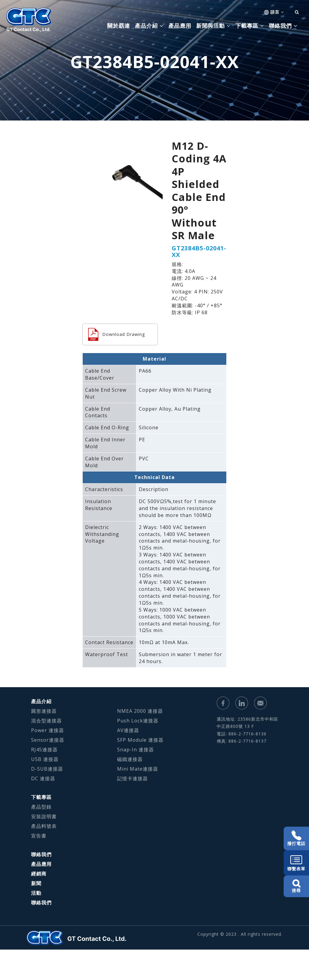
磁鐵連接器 (130, 759)
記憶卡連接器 (132, 778)
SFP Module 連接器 (140, 740)
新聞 (36, 883)
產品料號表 (44, 826)
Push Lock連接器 (138, 721)
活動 (36, 893)
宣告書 (39, 836)
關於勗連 (119, 26)
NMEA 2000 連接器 (140, 711)
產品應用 (180, 26)
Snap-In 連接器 (135, 750)
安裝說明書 (44, 816)
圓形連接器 (44, 711)
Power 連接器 (48, 730)
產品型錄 (41, 807)
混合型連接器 (46, 721)
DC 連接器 (43, 778)
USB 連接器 (45, 759)
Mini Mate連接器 (138, 769)
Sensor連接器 (48, 740)
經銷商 (39, 874)
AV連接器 (128, 730)
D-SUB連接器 (47, 769)
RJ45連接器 (44, 750)
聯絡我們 (41, 854)
